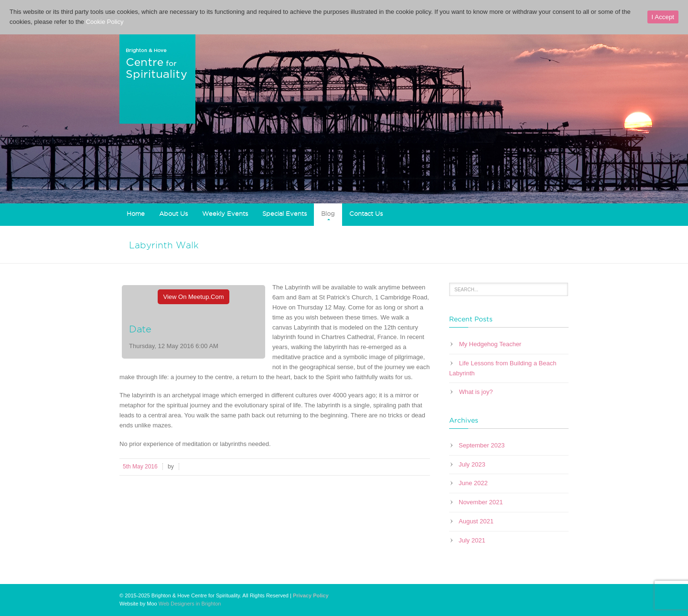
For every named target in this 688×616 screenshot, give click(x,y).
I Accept (663, 17)
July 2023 (472, 464)
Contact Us (366, 213)
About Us (173, 213)
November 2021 (481, 502)
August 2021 (476, 521)
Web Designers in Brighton (190, 604)
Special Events (285, 213)
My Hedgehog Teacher (490, 344)
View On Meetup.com (194, 297)
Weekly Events (225, 213)
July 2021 (472, 540)
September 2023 (482, 445)
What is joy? (476, 392)
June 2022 (473, 483)
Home (136, 213)
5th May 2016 (140, 467)
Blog (328, 213)
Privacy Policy (311, 595)
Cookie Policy (105, 22)
